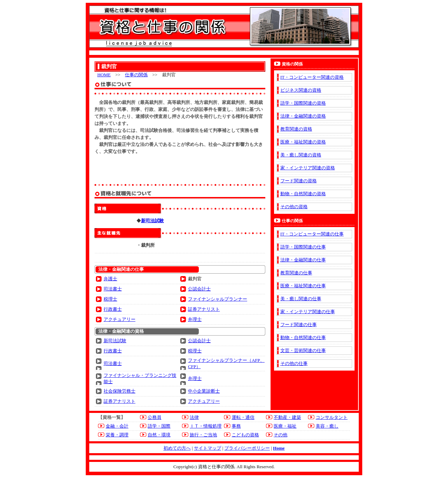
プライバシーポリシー (247, 448)
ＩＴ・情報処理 (206, 426)
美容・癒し (327, 426)
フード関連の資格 (299, 181)
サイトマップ (208, 448)
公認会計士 (199, 289)
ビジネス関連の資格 (301, 90)
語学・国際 (159, 426)
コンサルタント (332, 417)
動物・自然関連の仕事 (303, 338)
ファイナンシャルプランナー (218, 299)
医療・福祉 (285, 426)
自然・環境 (159, 435)
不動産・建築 (287, 417)
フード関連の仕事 (299, 325)
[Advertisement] (180, 169)
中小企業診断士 (204, 391)
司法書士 (113, 289)
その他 (281, 435)
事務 (236, 426)
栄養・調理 (117, 435)
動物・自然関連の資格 (303, 194)
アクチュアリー (120, 319)
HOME (104, 75)
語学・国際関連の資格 (303, 103)
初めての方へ (177, 448)
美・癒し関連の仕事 (301, 299)
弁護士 (110, 279)
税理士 (110, 299)
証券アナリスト (204, 309)
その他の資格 (294, 207)
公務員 (155, 417)
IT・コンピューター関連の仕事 (312, 234)
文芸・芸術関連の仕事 (303, 350)
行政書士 (113, 309)
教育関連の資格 (296, 129)
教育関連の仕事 (296, 273)
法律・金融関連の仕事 (303, 260)
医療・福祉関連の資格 (303, 142)
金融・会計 (117, 426)
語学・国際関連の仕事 (303, 247)
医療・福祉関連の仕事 (303, 286)
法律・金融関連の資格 (303, 116)
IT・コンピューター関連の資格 (312, 77)
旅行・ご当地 (203, 435)
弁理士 (195, 319)
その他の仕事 (294, 363)
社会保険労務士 (120, 391)
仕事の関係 (136, 75)
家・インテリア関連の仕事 (308, 312)
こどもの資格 (245, 435)
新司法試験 (115, 341)
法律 (194, 417)
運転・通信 (243, 417)
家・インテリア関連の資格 (308, 168)
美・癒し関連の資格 (301, 155)
